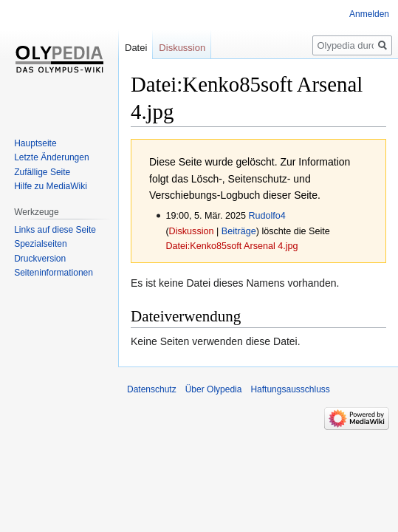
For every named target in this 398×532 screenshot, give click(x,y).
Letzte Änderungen (51, 157)
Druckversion (40, 259)
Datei (136, 48)
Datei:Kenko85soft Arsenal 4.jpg (231, 246)
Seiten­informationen (54, 273)
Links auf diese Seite (55, 230)
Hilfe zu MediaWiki (51, 186)
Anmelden (369, 14)
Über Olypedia (214, 389)
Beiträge (239, 231)
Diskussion (192, 231)
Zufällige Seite (42, 172)
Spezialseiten (40, 244)
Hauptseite (35, 143)
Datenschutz (152, 389)
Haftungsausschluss (290, 389)
